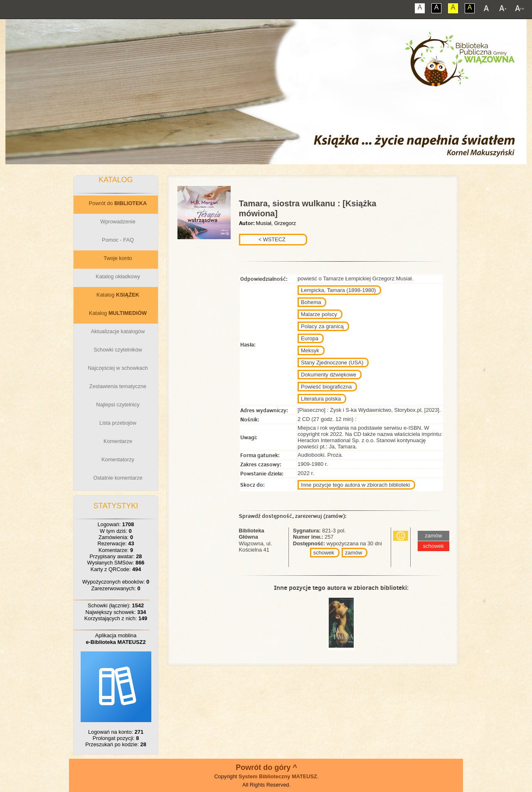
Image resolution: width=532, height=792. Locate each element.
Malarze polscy (319, 314)
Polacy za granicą (322, 326)
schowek (324, 553)
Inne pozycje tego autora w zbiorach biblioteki (355, 485)
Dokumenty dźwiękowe (329, 375)
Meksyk (310, 350)
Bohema (311, 302)
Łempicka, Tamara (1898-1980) (338, 290)
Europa (310, 338)
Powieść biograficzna (326, 387)
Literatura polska (321, 399)
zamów (353, 553)
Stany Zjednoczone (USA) (332, 363)
